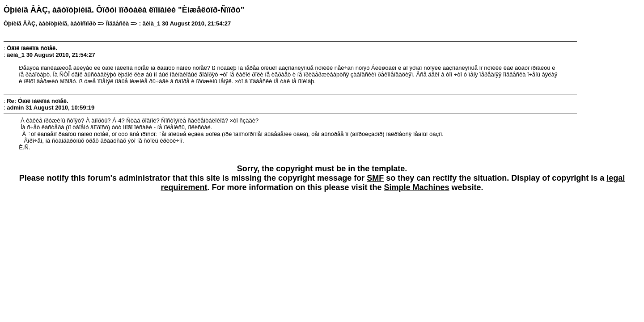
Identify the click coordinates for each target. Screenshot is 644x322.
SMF (375, 178)
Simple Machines (417, 187)
